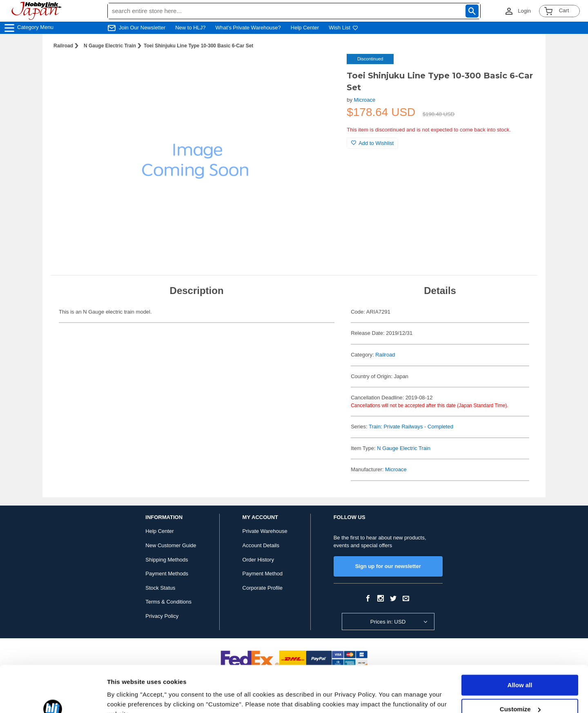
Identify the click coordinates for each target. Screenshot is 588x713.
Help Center (305, 28)
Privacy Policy (162, 616)
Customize (520, 669)
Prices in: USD (388, 622)
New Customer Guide (171, 545)
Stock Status (160, 588)
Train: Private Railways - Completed (411, 427)
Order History (258, 560)
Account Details (261, 545)
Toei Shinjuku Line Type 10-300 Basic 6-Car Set (198, 46)
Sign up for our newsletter (388, 566)
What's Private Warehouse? (248, 28)
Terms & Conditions (168, 602)
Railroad (63, 46)
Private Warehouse (265, 531)
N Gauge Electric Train (110, 46)
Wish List (343, 28)
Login (524, 11)
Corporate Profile (263, 588)
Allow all (520, 645)
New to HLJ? (190, 28)
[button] (324, 69)
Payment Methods (167, 574)
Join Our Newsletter (142, 28)
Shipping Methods (167, 560)
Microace (365, 100)
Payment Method (263, 574)
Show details (126, 697)
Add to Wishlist (372, 143)
